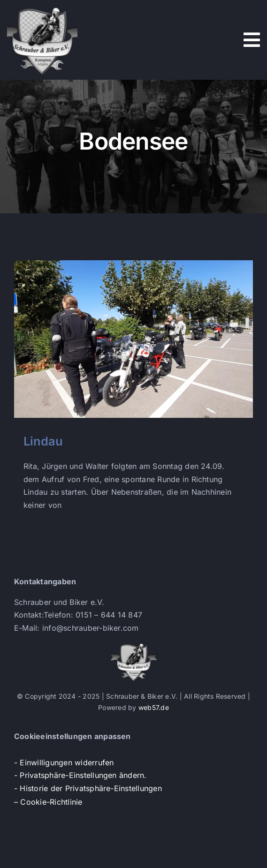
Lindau (43, 441)
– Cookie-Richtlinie (48, 802)
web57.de (154, 707)
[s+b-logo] (42, 8)
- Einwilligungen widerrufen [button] (64, 762)
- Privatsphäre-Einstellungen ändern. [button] (80, 775)
